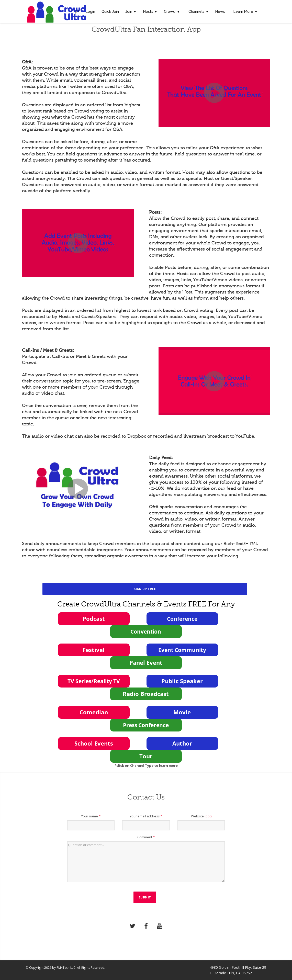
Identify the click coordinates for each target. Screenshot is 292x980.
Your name (91, 816)
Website (201, 816)
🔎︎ (77, 12)
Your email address (146, 816)
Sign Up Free (145, 589)
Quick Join (110, 12)
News (220, 12)
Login (90, 12)
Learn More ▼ (246, 12)
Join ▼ (131, 12)
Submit (145, 897)
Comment (146, 837)
